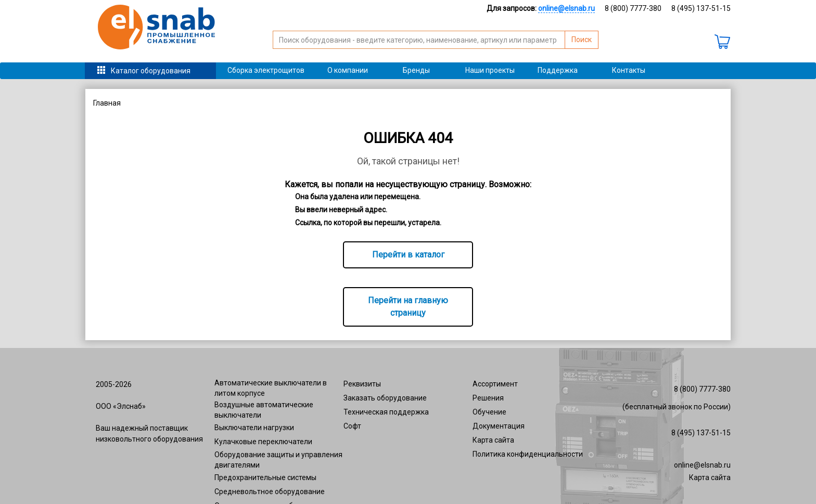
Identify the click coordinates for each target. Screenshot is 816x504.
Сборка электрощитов (266, 70)
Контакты (629, 70)
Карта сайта (493, 440)
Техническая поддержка (386, 412)
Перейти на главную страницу (408, 307)
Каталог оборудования (151, 71)
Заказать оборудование (385, 398)
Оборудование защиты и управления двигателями (278, 460)
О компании (348, 70)
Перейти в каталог (408, 255)
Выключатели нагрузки (254, 428)
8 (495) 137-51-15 (701, 8)
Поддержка (558, 70)
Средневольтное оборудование (270, 492)
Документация (499, 426)
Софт (352, 426)
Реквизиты (362, 384)
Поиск (582, 40)
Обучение (489, 412)
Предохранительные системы (265, 477)
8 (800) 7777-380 (633, 8)
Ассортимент (495, 384)
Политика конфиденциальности (528, 454)
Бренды (416, 70)
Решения (488, 398)
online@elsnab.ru (702, 465)
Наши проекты (490, 70)
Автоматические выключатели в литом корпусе (271, 388)
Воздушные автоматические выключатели (264, 410)
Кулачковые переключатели (263, 442)
